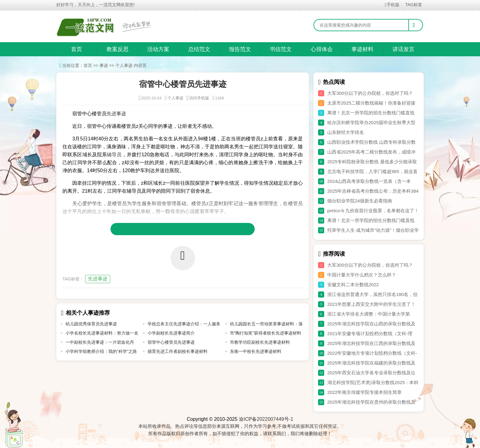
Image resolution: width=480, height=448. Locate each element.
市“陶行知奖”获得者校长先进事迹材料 (266, 333)
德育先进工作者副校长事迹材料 (178, 351)
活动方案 (158, 49)
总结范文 (199, 49)
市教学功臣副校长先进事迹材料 (260, 342)
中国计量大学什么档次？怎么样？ (362, 275)
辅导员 (114, 155)
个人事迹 (124, 65)
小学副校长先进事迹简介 (171, 333)
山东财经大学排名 (346, 132)
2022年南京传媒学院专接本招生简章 (364, 392)
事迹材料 (362, 49)
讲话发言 (403, 49)
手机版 (392, 5)
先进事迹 (98, 279)
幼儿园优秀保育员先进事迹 (91, 324)
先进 (111, 114)
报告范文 (240, 49)
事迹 (104, 65)
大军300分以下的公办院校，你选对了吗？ (370, 93)
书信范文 (281, 49)
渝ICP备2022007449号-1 (266, 419)
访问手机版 (198, 98)
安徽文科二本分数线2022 (353, 285)
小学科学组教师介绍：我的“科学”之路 (101, 351)
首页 (77, 49)
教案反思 (118, 49)
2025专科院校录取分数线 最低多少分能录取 (372, 162)
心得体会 (322, 49)
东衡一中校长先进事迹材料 (256, 351)
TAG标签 (413, 5)
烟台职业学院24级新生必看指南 (360, 201)
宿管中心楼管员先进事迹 (171, 342)
